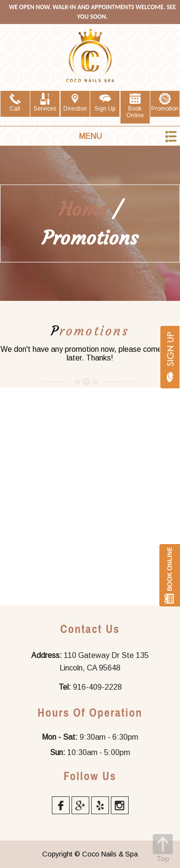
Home (83, 209)
